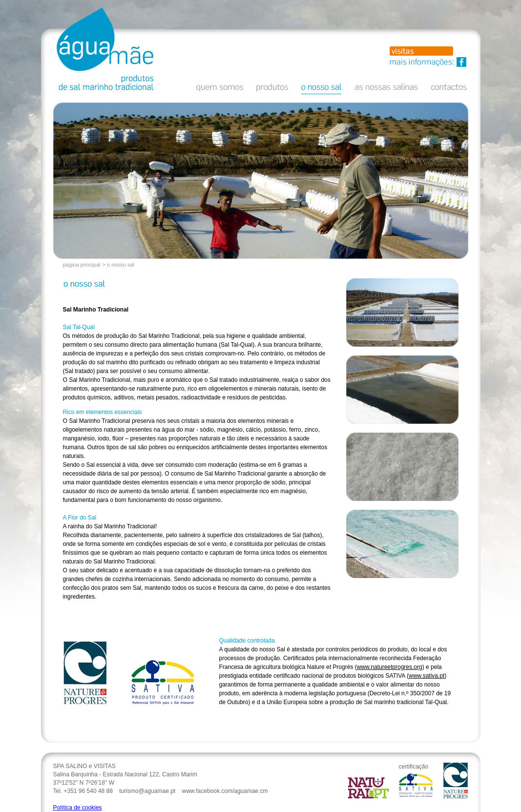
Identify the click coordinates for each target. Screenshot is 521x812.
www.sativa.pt (427, 676)
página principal (82, 265)
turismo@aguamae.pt (147, 791)
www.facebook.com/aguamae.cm (225, 791)
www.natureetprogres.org (390, 667)
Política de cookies (78, 808)
